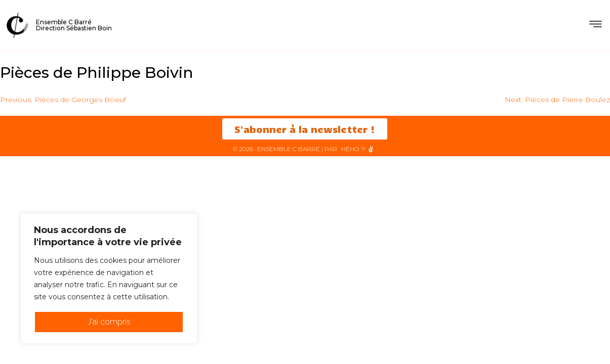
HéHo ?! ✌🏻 (358, 149)
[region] (109, 279)
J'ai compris (109, 322)
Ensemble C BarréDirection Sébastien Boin (74, 25)
